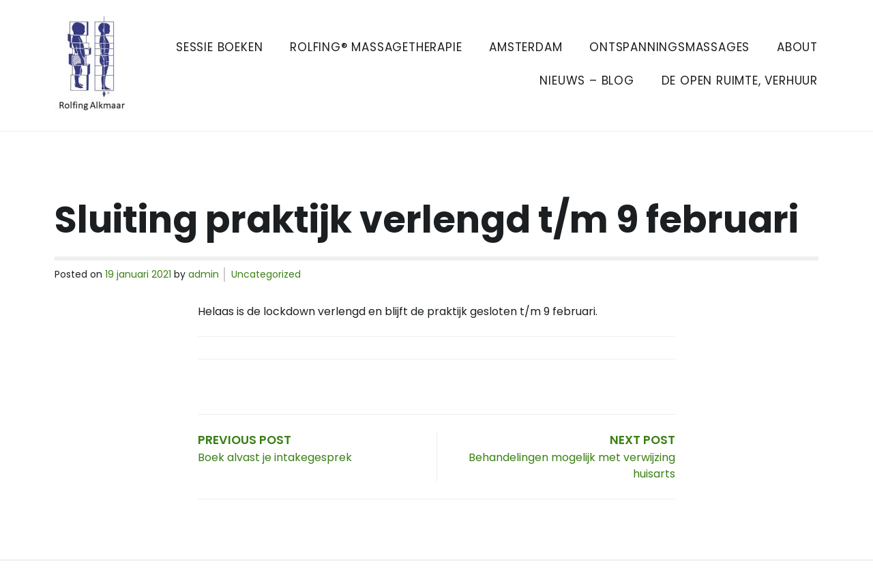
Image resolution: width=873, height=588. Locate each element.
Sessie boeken (219, 47)
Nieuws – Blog (587, 80)
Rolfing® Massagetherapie (376, 47)
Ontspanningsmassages (669, 47)
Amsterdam (526, 47)
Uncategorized (266, 274)
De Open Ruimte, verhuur (740, 80)
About (797, 47)
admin (204, 274)
